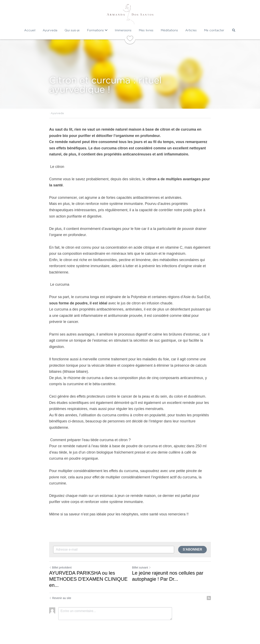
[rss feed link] (209, 598)
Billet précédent (60, 567)
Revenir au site (60, 598)
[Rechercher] (234, 30)
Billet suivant (141, 567)
